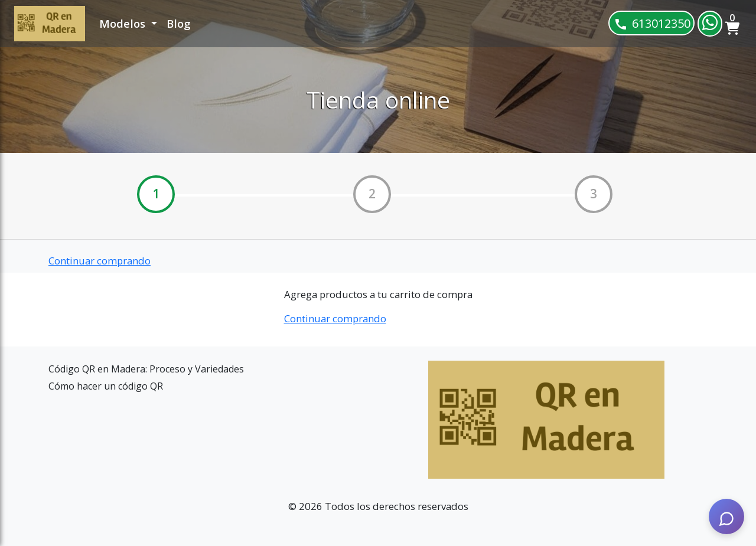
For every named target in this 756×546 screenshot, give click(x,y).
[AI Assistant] (726, 516)
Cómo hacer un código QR (106, 386)
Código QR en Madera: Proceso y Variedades (146, 369)
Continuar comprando (100, 261)
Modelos (124, 23)
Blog (179, 23)
